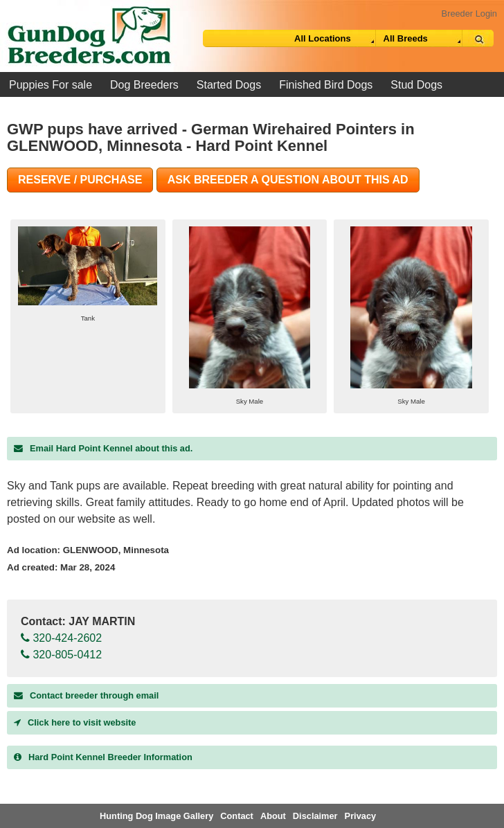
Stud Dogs (416, 85)
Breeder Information (103, 757)
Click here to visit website (75, 722)
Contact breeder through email (86, 695)
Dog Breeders (144, 85)
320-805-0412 (61, 655)
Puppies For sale (51, 85)
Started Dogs (229, 85)
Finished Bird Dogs (326, 85)
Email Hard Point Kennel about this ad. (103, 448)
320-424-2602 (61, 638)
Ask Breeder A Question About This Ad (288, 180)
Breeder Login (469, 13)
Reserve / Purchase (80, 180)
